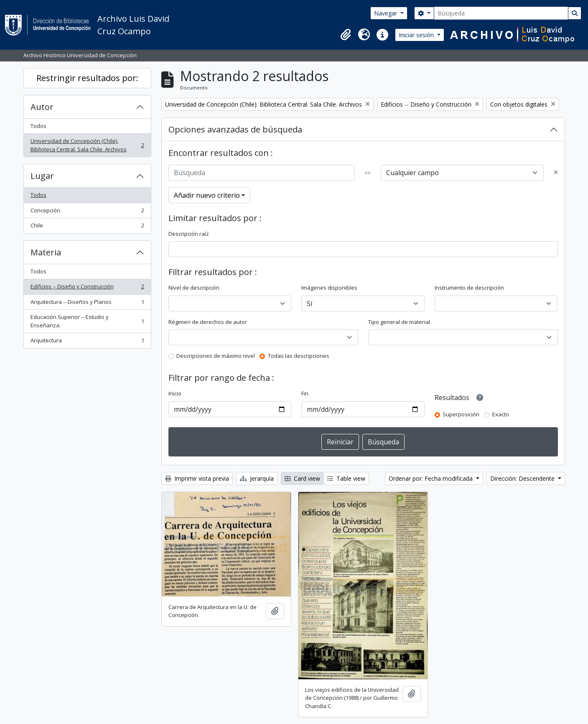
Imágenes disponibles (329, 288)
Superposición (461, 414)
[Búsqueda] (501, 13)
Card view (302, 478)
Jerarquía (257, 478)
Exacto (501, 414)
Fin (305, 393)
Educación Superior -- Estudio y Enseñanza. (87, 321)
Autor (42, 107)
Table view (346, 478)
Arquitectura (87, 342)
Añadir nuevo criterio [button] (207, 195)
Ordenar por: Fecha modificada (431, 478)
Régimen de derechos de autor (208, 322)
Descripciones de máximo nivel (216, 356)
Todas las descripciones (299, 356)
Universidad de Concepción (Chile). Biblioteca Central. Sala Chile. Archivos (87, 145)
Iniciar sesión (417, 35)
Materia (46, 252)
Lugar (42, 176)
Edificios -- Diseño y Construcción (87, 288)
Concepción (87, 212)
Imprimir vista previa (197, 478)
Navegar (386, 13)
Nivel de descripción (194, 288)
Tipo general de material (399, 322)
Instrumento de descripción (469, 288)
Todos (38, 126)
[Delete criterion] (556, 173)
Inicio (175, 393)
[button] (346, 35)
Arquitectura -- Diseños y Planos (87, 304)
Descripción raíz (189, 234)
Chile (87, 227)
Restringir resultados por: (87, 78)
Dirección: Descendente (523, 478)
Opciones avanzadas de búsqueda (235, 129)
